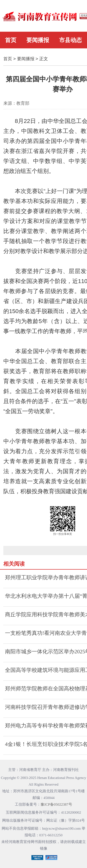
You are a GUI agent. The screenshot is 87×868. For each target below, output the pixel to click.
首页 (11, 40)
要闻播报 (38, 40)
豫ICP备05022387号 (56, 804)
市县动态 (70, 40)
